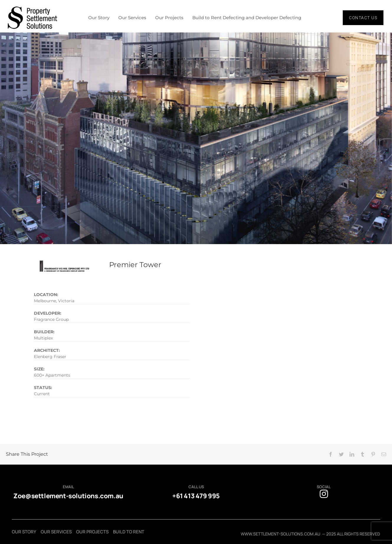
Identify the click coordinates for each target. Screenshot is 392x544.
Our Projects (169, 18)
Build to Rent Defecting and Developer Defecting (247, 18)
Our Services (132, 18)
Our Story (99, 18)
